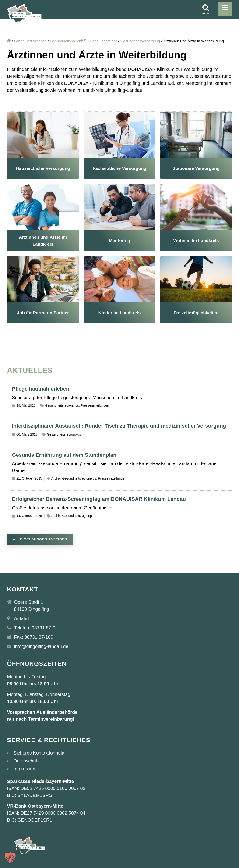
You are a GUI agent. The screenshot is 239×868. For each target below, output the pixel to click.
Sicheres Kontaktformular (40, 753)
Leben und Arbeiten (30, 41)
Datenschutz (26, 761)
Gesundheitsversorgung (140, 41)
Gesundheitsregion (68, 41)
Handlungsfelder (103, 41)
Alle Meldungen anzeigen (40, 539)
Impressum (25, 769)
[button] (10, 858)
